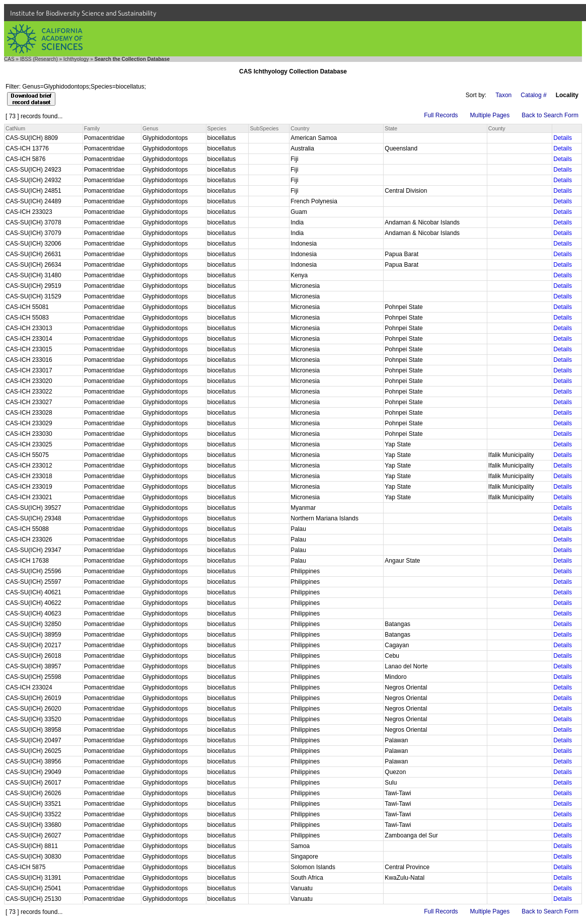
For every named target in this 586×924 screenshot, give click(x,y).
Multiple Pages (490, 115)
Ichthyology (76, 59)
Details (563, 138)
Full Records (441, 115)
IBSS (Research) (39, 59)
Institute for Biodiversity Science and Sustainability (83, 13)
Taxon (503, 95)
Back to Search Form (550, 115)
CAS (9, 59)
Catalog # (533, 95)
